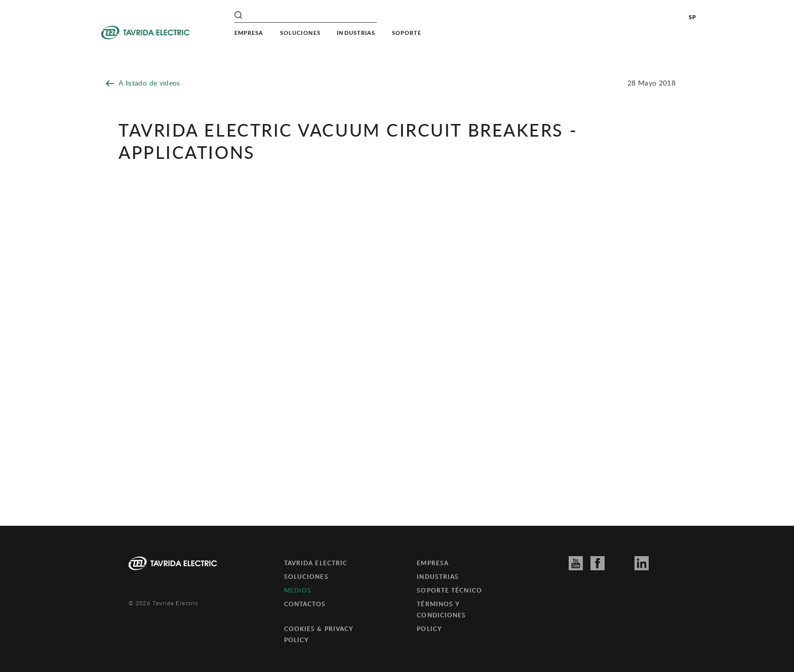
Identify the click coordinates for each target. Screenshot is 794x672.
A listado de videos (143, 83)
